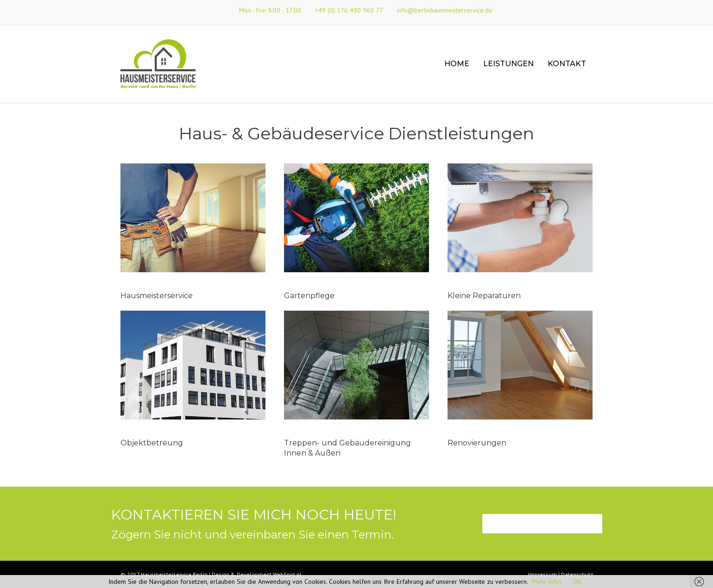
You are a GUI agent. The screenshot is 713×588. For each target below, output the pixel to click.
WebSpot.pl (287, 574)
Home (457, 64)
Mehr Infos (547, 582)
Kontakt (567, 64)
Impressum (543, 574)
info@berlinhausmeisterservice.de (445, 10)
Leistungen (508, 64)
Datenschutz (577, 574)
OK (577, 582)
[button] (542, 524)
